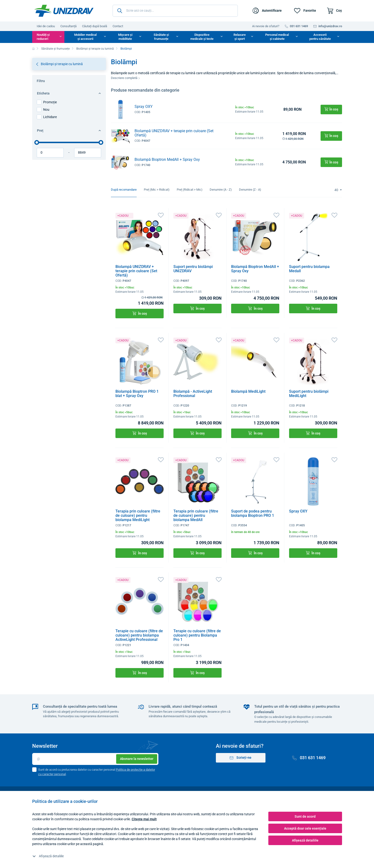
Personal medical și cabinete (277, 37)
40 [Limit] (337, 190)
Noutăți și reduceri (43, 37)
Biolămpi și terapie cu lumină (95, 49)
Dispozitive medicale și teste (202, 37)
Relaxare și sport (240, 37)
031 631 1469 (309, 758)
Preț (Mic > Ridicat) (157, 190)
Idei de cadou (46, 26)
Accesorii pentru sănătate (320, 37)
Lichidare (50, 117)
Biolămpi (126, 49)
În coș (140, 313)
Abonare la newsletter (137, 759)
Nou (46, 110)
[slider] (37, 142)
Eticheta (69, 93)
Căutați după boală (95, 26)
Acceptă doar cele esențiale (305, 828)
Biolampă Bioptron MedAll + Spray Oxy (167, 159)
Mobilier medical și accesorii (85, 37)
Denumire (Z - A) (250, 190)
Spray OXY (144, 107)
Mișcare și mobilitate (125, 37)
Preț (69, 131)
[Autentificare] (267, 11)
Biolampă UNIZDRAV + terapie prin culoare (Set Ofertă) (174, 133)
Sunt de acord (305, 816)
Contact (118, 26)
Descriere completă (125, 78)
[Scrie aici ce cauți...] (175, 11)
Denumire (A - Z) (221, 190)
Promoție (50, 102)
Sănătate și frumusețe (161, 37)
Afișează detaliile (48, 856)
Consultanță (68, 26)
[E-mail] (95, 759)
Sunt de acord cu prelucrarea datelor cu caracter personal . (97, 772)
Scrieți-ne (241, 758)
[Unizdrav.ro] (64, 11)
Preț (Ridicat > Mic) (190, 190)
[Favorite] (305, 11)
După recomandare (124, 190)
